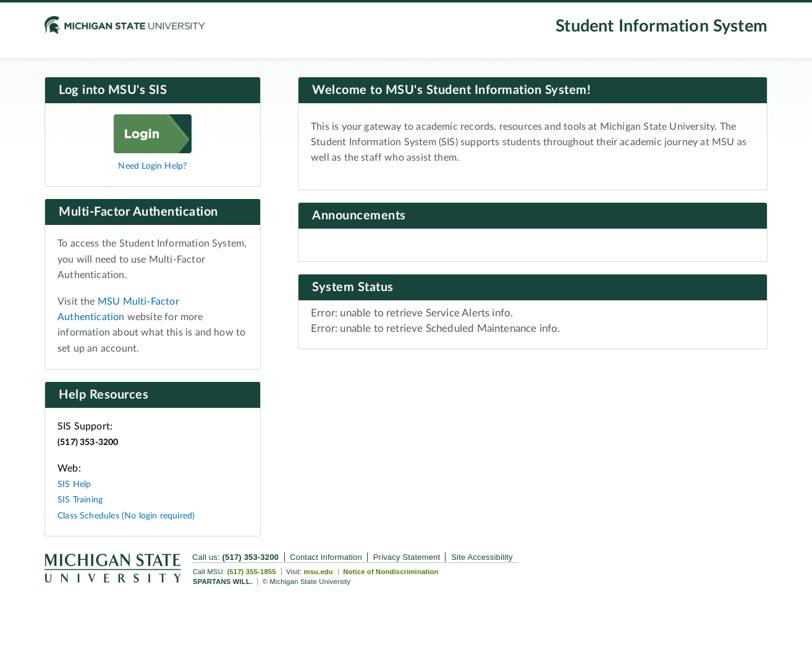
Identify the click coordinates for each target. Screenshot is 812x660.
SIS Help (74, 484)
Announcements (359, 216)
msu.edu (318, 572)
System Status (353, 287)
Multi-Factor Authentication (138, 212)
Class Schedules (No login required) (126, 516)
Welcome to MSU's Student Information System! (451, 90)
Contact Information (326, 557)
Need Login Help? (152, 166)
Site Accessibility (482, 557)
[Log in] (153, 150)
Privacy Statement (407, 557)
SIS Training (80, 500)
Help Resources (104, 395)
